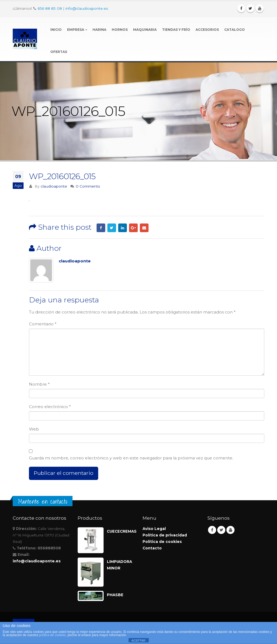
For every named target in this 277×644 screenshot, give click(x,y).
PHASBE (115, 595)
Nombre (39, 384)
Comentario (43, 324)
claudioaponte (54, 186)
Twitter (112, 228)
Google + (133, 228)
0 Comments (88, 186)
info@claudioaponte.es (87, 8)
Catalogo (235, 30)
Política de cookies (162, 542)
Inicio (56, 30)
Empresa (76, 30)
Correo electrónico (50, 407)
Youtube (230, 530)
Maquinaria (145, 30)
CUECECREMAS (121, 531)
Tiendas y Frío (176, 30)
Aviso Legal (154, 529)
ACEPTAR (138, 640)
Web (34, 429)
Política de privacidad (165, 535)
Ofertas (59, 52)
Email (144, 228)
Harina (99, 30)
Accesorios (207, 30)
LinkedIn (123, 228)
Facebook (101, 228)
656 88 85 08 (50, 8)
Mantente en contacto (43, 502)
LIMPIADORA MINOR (119, 565)
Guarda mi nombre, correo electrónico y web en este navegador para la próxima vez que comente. (131, 458)
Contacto (152, 548)
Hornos (120, 30)
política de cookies (52, 635)
